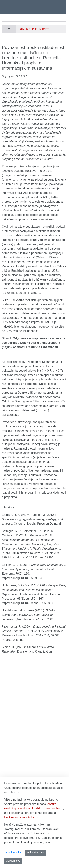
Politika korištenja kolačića (21, 817)
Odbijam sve (13, 861)
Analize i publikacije (34, 29)
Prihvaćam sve (36, 853)
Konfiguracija (13, 853)
